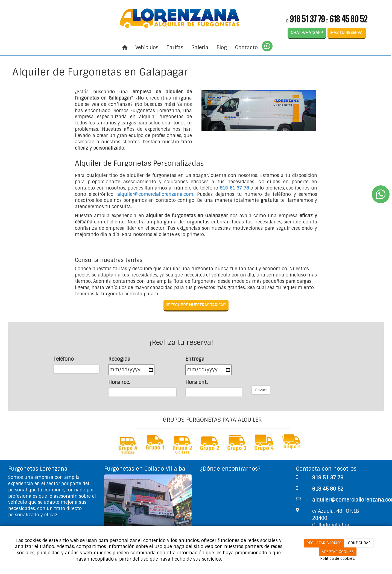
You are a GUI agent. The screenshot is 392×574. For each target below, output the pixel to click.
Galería (200, 48)
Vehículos (147, 48)
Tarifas (175, 48)
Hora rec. (119, 382)
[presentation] (293, 366)
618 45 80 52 (348, 19)
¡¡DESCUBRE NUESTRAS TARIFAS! (196, 305)
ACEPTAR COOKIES (338, 552)
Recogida (119, 359)
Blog (222, 48)
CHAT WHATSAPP (307, 33)
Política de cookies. (338, 559)
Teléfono (64, 359)
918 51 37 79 (307, 19)
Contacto (246, 48)
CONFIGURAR (359, 543)
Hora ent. (197, 382)
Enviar (261, 390)
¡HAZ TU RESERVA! (347, 33)
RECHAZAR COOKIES (324, 543)
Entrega (195, 359)
